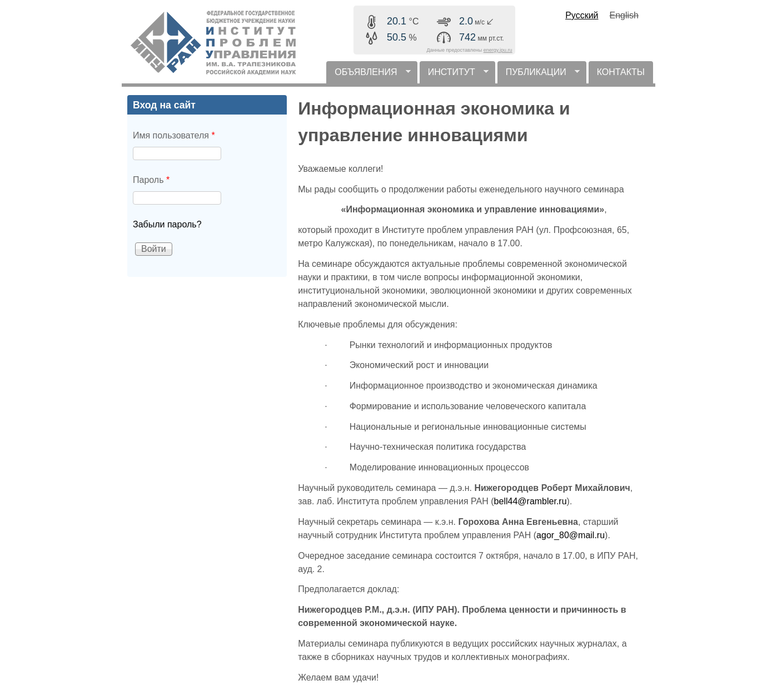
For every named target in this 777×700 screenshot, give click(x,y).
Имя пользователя (174, 135)
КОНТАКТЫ (621, 72)
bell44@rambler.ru (531, 501)
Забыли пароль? (167, 224)
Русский (582, 15)
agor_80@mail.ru (571, 535)
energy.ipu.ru (498, 50)
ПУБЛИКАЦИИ (539, 75)
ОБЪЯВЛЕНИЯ (368, 75)
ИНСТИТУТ (454, 75)
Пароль (151, 180)
